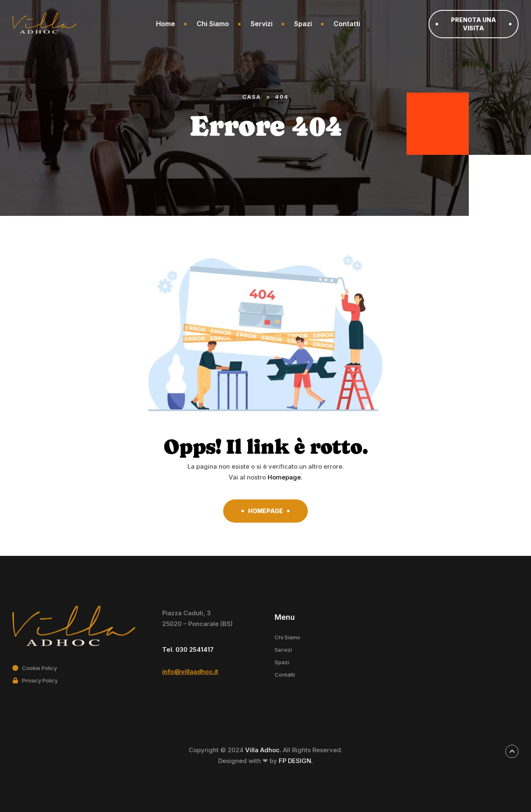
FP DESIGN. (296, 761)
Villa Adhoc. (264, 750)
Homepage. (285, 477)
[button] (474, 24)
